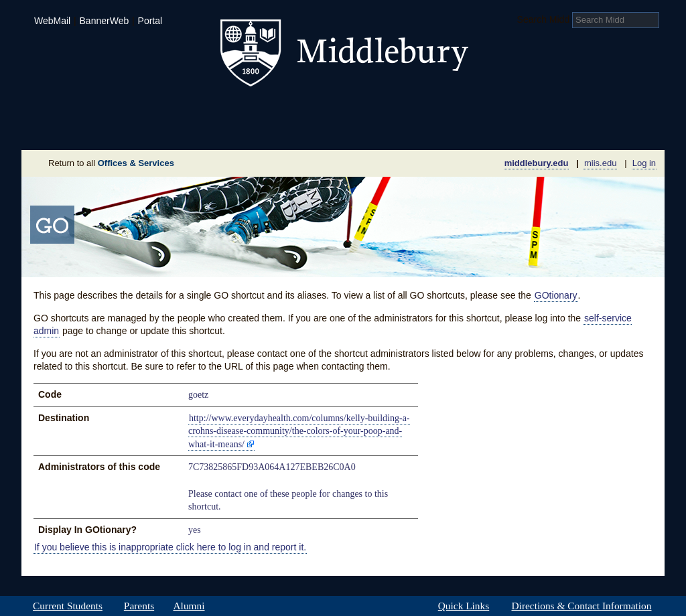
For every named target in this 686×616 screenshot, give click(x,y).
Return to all (111, 163)
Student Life (277, 110)
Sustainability (203, 130)
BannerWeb (105, 21)
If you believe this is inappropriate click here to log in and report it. (170, 547)
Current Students (68, 606)
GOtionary (556, 295)
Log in (644, 163)
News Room (359, 130)
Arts (452, 110)
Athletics (376, 110)
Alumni (189, 606)
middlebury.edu (537, 163)
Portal (150, 21)
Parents (139, 606)
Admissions (68, 110)
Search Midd (544, 19)
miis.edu (600, 163)
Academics (173, 110)
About (87, 130)
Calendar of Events (470, 130)
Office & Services (599, 130)
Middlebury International (577, 110)
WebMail (52, 21)
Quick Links (464, 606)
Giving (285, 130)
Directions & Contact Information (581, 606)
